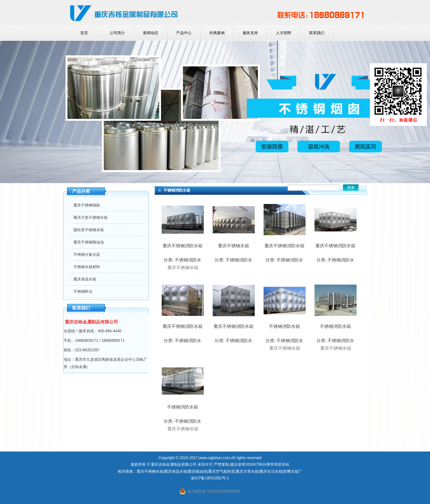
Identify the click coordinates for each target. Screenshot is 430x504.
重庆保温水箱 (85, 279)
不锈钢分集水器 (87, 255)
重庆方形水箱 (247, 471)
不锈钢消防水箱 (284, 326)
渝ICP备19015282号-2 (210, 478)
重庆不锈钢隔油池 (89, 242)
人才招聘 (284, 33)
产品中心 (184, 33)
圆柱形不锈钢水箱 (89, 230)
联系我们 (317, 33)
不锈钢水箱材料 (87, 267)
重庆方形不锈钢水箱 (90, 218)
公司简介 (117, 33)
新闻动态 (151, 33)
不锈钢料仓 (83, 292)
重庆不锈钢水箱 (234, 246)
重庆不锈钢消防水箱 (183, 246)
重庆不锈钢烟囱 (87, 205)
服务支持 (250, 33)
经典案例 (217, 33)
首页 (84, 33)
